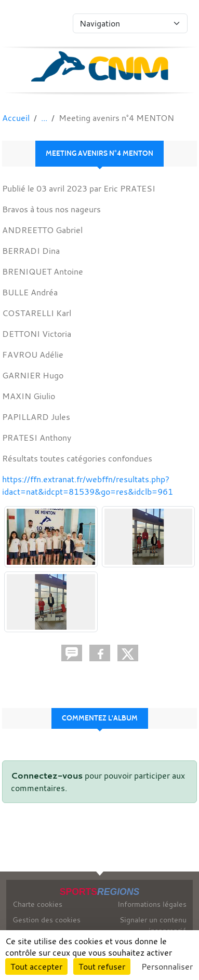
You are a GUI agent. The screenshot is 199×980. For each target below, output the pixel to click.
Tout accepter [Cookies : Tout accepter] (36, 967)
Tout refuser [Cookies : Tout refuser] (102, 967)
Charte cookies (37, 904)
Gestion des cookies (47, 920)
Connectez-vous (47, 775)
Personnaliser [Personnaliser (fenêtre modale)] (167, 967)
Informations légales (152, 904)
